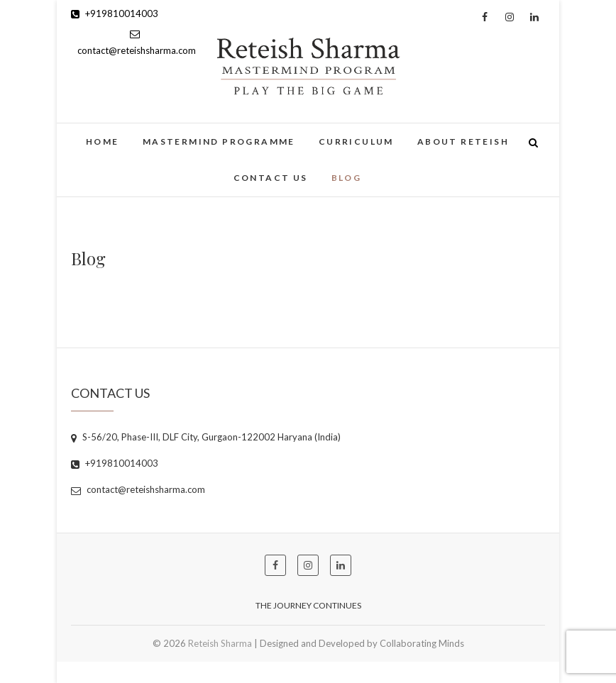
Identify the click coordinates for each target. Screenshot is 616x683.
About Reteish (463, 141)
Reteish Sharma (220, 643)
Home (103, 141)
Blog (347, 178)
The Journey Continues (308, 605)
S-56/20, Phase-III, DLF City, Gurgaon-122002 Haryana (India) (206, 437)
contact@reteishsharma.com (138, 489)
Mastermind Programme (219, 141)
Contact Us (271, 178)
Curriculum (356, 141)
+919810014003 (115, 13)
